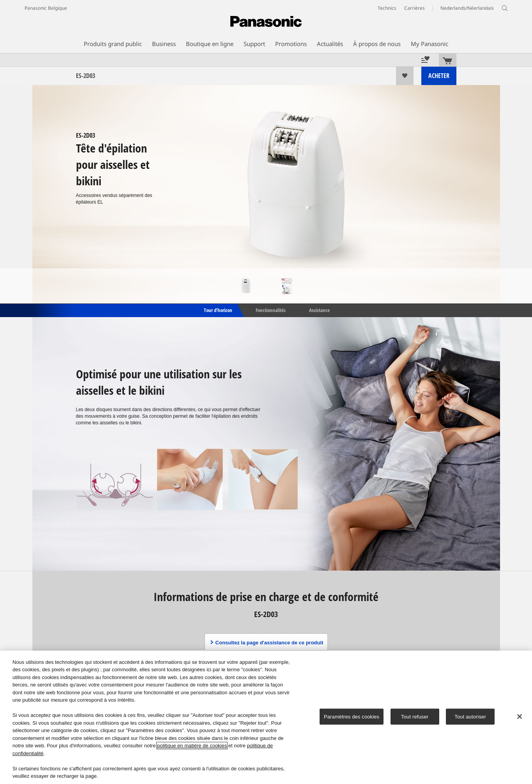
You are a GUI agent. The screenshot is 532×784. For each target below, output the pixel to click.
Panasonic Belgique (46, 8)
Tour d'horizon (217, 310)
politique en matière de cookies (192, 746)
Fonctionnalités (271, 310)
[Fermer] (520, 717)
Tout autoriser (470, 717)
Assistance (319, 310)
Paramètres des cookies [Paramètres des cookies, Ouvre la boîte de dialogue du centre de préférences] (352, 717)
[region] (266, 717)
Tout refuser (415, 717)
